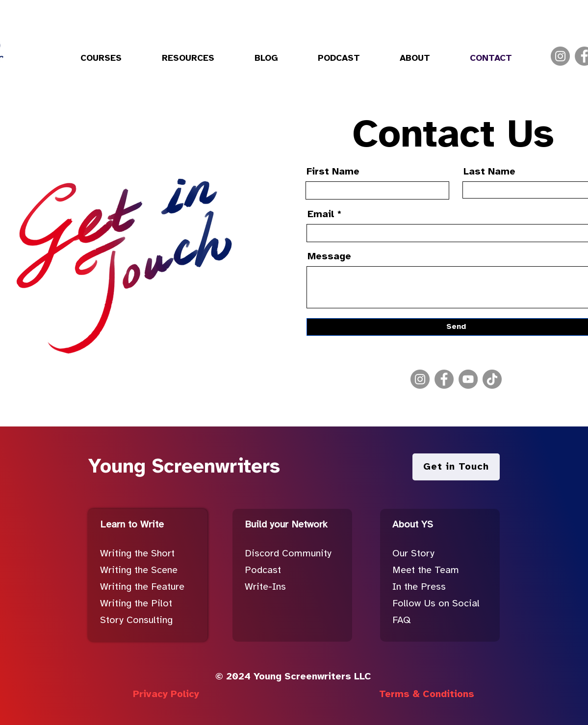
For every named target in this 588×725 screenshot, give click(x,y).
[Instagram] (560, 56)
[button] (101, 59)
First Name (333, 172)
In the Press (419, 587)
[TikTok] (492, 379)
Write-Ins (265, 587)
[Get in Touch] (456, 467)
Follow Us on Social (436, 604)
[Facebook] (444, 379)
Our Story (413, 554)
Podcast (263, 570)
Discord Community (288, 554)
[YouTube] (468, 379)
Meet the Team (426, 570)
